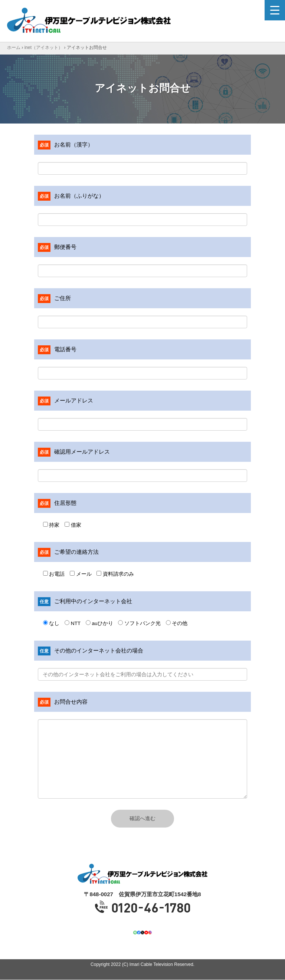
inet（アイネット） (44, 47)
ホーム (14, 47)
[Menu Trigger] (275, 10)
